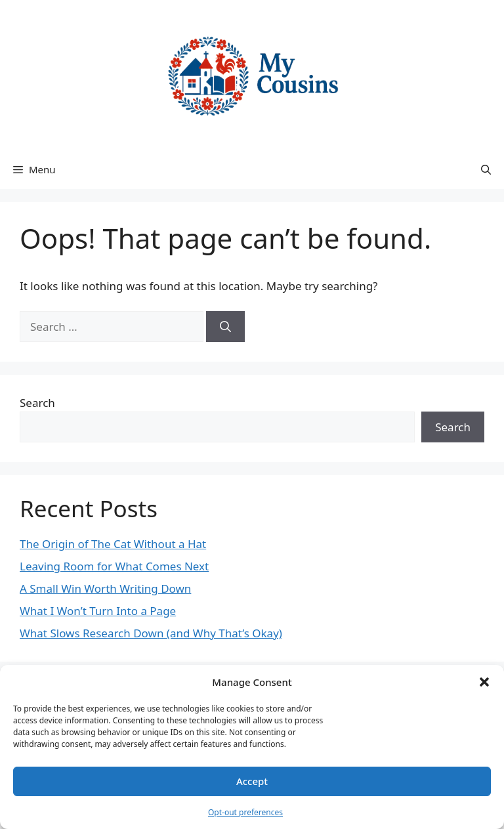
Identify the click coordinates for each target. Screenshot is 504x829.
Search (37, 403)
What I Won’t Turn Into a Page (98, 611)
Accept (252, 781)
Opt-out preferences (245, 812)
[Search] (225, 327)
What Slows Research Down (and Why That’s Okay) (151, 633)
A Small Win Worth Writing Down (105, 588)
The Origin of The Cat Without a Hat (113, 544)
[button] (484, 682)
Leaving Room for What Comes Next (114, 566)
